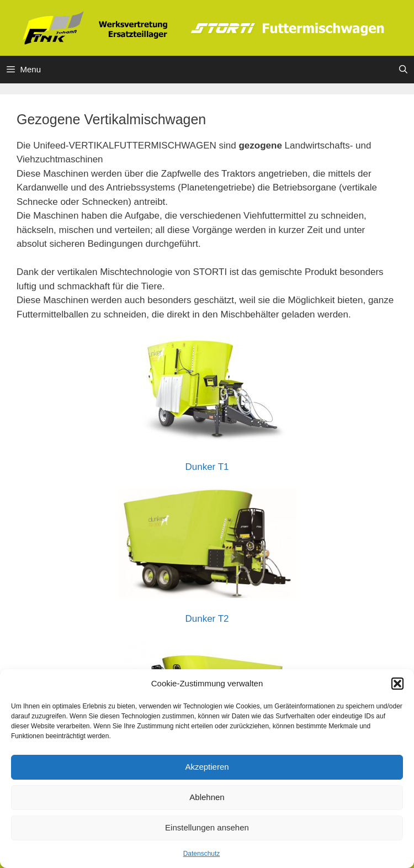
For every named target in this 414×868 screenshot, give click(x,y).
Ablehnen (207, 797)
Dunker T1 (207, 467)
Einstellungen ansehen (207, 827)
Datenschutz (202, 854)
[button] (397, 684)
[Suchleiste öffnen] (403, 70)
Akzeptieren (207, 767)
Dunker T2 (207, 619)
